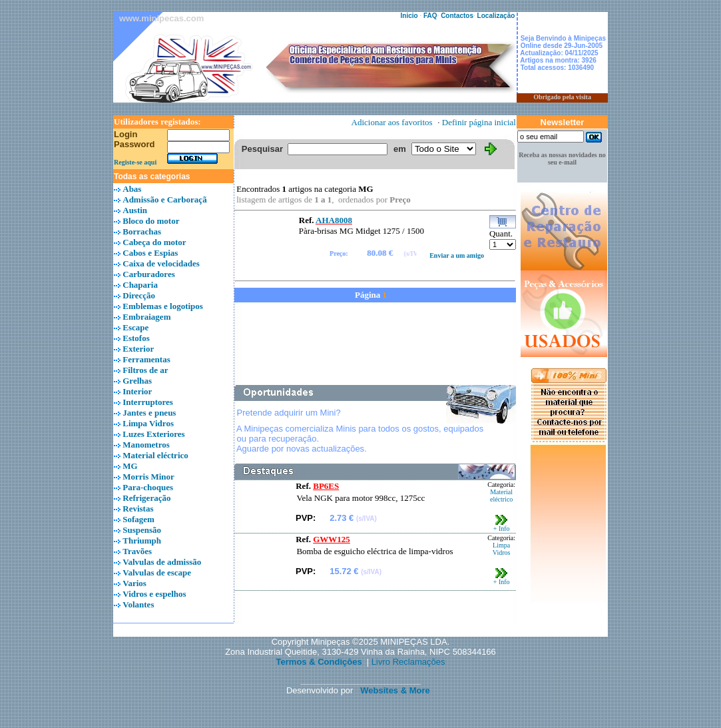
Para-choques (148, 487)
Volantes (138, 604)
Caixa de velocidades (161, 263)
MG (130, 466)
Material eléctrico (155, 455)
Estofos (136, 338)
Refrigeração (146, 498)
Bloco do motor (151, 221)
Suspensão (142, 530)
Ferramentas (146, 359)
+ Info (502, 526)
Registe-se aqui (135, 162)
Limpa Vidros (148, 423)
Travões (137, 551)
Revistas (138, 509)
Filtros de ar (145, 370)
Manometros (146, 445)
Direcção (139, 295)
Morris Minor (148, 477)
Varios (134, 583)
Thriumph (142, 541)
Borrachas (142, 231)
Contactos (457, 16)
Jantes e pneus (149, 413)
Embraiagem (146, 317)
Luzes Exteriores (153, 434)
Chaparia (140, 285)
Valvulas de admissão (162, 562)
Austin (135, 210)
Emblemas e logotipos (163, 306)
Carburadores (148, 274)
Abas (132, 189)
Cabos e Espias (150, 253)
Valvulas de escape (157, 572)
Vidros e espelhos (154, 594)
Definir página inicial (479, 122)
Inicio (409, 16)
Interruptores (148, 402)
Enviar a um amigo (457, 255)
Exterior (138, 349)
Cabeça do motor (154, 242)
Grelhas (137, 381)
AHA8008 (334, 220)
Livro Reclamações (408, 662)
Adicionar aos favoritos (392, 122)
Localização (496, 16)
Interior (137, 391)
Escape (135, 327)
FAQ (430, 16)
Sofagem (138, 519)
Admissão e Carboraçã (164, 199)
